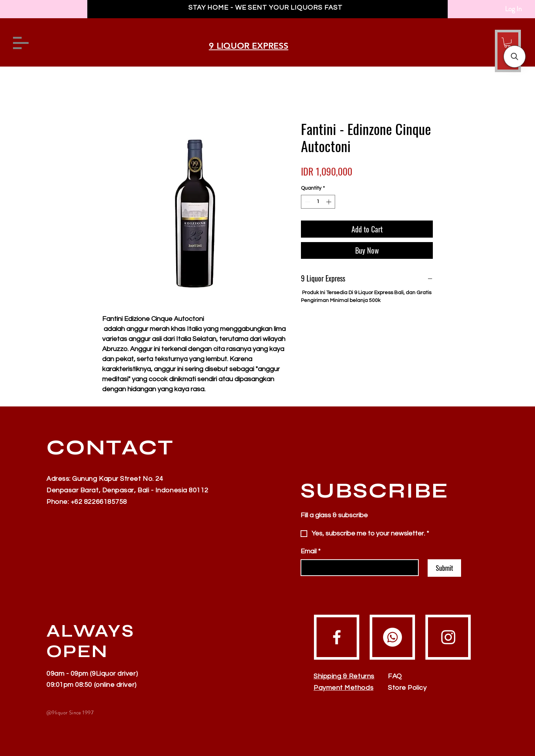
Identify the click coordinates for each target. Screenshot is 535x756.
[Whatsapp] (393, 637)
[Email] (357, 568)
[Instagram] (448, 637)
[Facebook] (337, 637)
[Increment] (329, 202)
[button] (508, 43)
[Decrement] (307, 202)
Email (311, 551)
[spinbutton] (318, 202)
